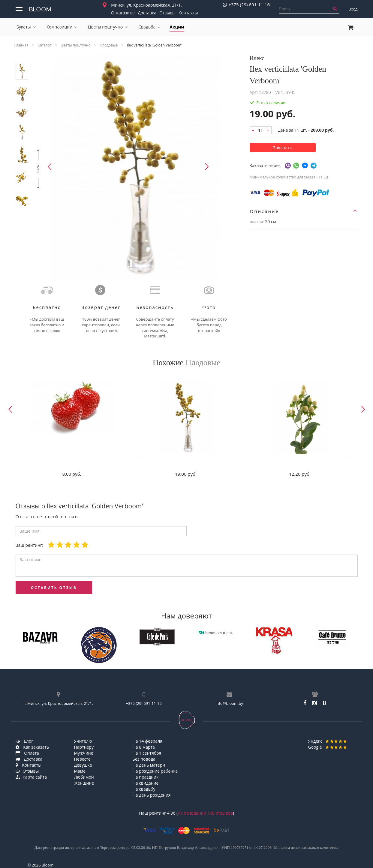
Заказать (283, 148)
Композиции (62, 27)
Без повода (144, 759)
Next (207, 167)
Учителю (83, 741)
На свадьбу (144, 789)
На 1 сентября (147, 753)
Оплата (27, 753)
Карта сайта (31, 777)
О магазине (123, 13)
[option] (73, 430)
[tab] (304, 211)
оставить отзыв (54, 588)
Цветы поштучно (108, 27)
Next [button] (363, 409)
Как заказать (32, 747)
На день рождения (152, 795)
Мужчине (84, 753)
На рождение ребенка (155, 771)
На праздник (146, 777)
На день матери (149, 765)
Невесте (82, 759)
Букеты (26, 27)
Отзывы (167, 13)
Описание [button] (303, 211)
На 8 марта (144, 747)
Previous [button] (10, 409)
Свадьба (149, 27)
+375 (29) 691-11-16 (246, 5)
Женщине (84, 783)
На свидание (146, 783)
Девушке (83, 765)
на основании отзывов (205, 813)
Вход (353, 9)
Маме (80, 771)
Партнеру (84, 747)
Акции (177, 27)
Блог (24, 741)
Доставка (147, 13)
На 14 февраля (147, 741)
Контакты (188, 13)
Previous (50, 167)
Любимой (84, 777)
